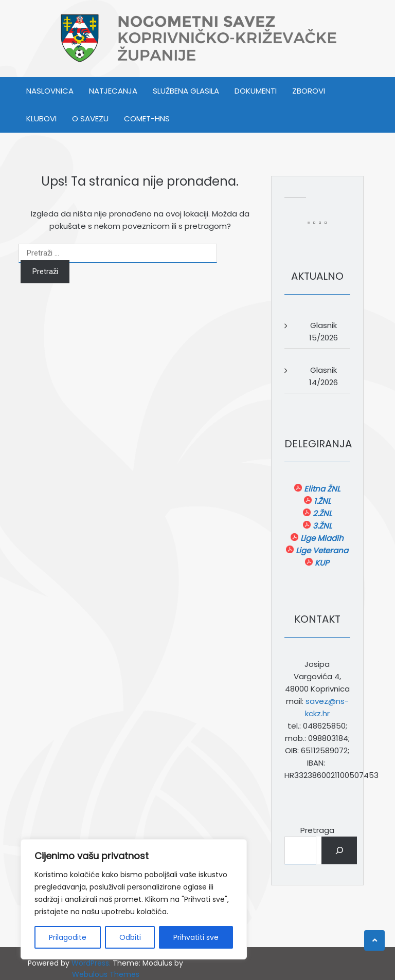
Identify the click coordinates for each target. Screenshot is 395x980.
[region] (134, 899)
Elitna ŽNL (321, 489)
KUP (321, 563)
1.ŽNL (321, 501)
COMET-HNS (147, 119)
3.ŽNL (321, 526)
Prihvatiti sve (196, 937)
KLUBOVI (41, 119)
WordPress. (91, 963)
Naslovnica (50, 91)
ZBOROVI (309, 91)
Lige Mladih (321, 538)
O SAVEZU (90, 119)
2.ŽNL (321, 513)
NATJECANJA (113, 91)
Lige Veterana (321, 550)
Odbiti (130, 937)
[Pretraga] (339, 850)
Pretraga (317, 830)
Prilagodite (68, 937)
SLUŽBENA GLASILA (186, 91)
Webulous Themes (106, 974)
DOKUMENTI (256, 91)
